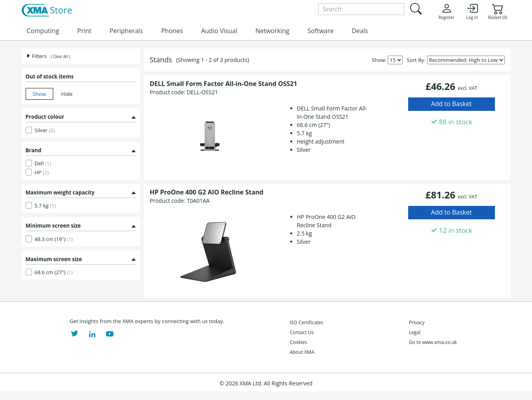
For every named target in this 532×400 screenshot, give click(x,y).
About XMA (302, 352)
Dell (43, 163)
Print (84, 31)
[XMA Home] (47, 11)
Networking (272, 31)
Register (446, 11)
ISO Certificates (307, 322)
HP (42, 172)
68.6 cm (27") (54, 272)
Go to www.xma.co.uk (433, 342)
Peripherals (126, 31)
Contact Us (302, 332)
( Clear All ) (61, 56)
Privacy (417, 322)
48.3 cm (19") (54, 239)
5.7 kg (45, 206)
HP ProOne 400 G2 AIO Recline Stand (207, 192)
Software (321, 31)
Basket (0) (498, 11)
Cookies (299, 342)
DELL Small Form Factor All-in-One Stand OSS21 (224, 84)
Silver (45, 130)
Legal (415, 332)
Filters (36, 56)
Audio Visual (219, 31)
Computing (43, 31)
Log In (472, 11)
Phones (172, 31)
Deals (360, 31)
